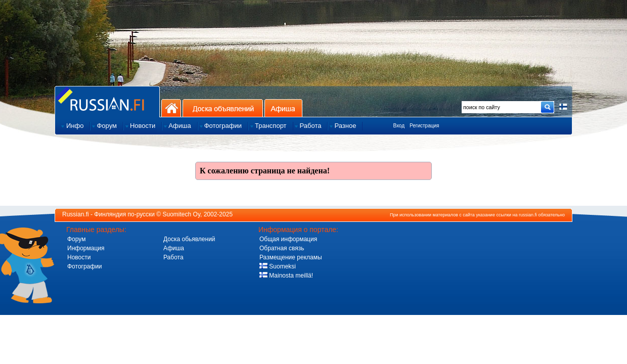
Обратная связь (282, 248)
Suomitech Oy (182, 214)
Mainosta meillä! (286, 276)
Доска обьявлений (189, 239)
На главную (171, 108)
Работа (173, 257)
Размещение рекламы (291, 257)
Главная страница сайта (107, 101)
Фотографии (85, 266)
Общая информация (288, 239)
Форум (76, 239)
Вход (399, 126)
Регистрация (424, 126)
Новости (79, 257)
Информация (86, 248)
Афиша (283, 108)
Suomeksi (278, 266)
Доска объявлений (223, 108)
